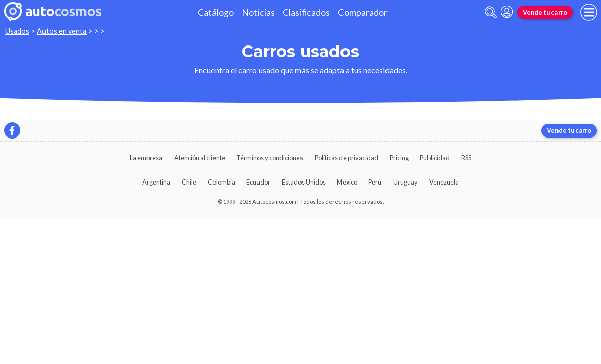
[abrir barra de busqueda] (491, 12)
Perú (375, 182)
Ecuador (258, 182)
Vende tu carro (545, 12)
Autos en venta (62, 31)
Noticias (258, 12)
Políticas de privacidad (347, 158)
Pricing (399, 158)
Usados (17, 31)
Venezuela (444, 182)
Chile (189, 182)
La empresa (146, 158)
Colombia (222, 182)
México (347, 182)
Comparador (363, 12)
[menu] (589, 12)
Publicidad (435, 158)
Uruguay (405, 182)
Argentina (156, 182)
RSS (466, 158)
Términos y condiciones (270, 158)
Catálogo (216, 12)
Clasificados (306, 12)
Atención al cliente (200, 158)
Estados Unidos (304, 182)
